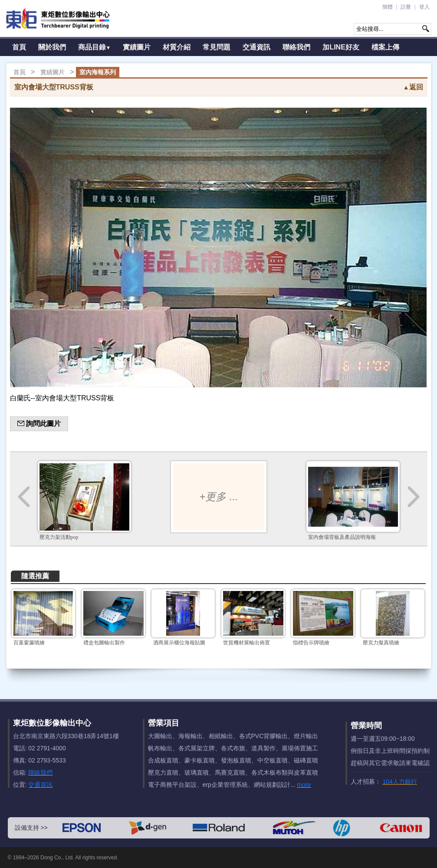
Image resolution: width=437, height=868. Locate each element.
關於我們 (52, 47)
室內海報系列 (98, 72)
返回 (413, 87)
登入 (424, 7)
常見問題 (217, 47)
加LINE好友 (341, 47)
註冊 (406, 7)
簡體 (388, 7)
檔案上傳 (385, 47)
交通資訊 (256, 47)
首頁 (19, 47)
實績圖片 (137, 47)
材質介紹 (177, 47)
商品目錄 (95, 47)
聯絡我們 (296, 47)
